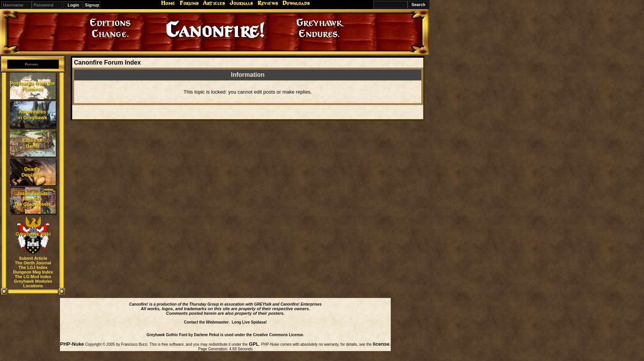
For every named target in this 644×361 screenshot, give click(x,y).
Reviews (268, 3)
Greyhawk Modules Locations (33, 283)
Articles (214, 3)
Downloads (296, 3)
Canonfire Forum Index (107, 62)
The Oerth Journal (33, 263)
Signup (92, 5)
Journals (241, 3)
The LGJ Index (33, 267)
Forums (189, 3)
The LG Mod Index (33, 277)
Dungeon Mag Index (33, 272)
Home (168, 3)
